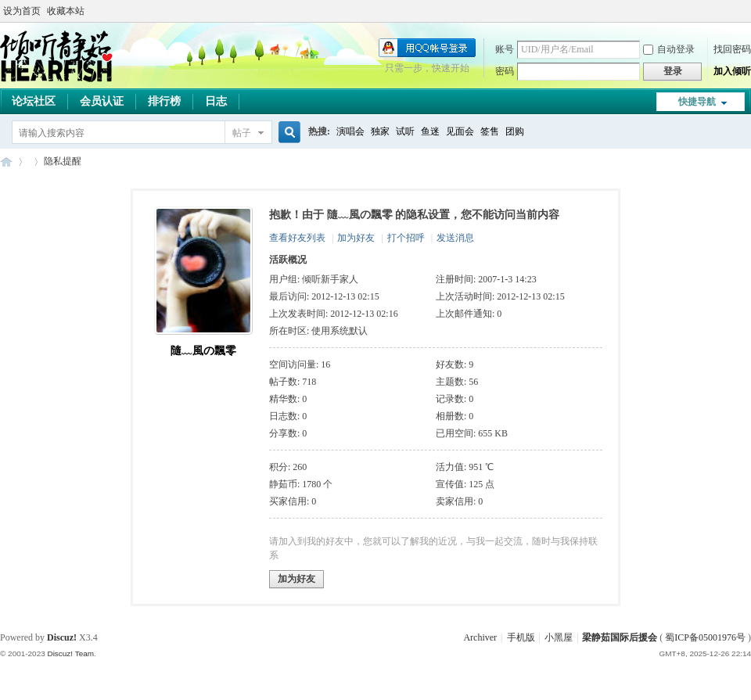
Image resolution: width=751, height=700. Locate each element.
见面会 (460, 131)
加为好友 (356, 238)
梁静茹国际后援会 (620, 637)
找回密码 (732, 49)
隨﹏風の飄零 (203, 351)
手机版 (521, 637)
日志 (216, 101)
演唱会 (350, 131)
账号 (505, 49)
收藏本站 (66, 11)
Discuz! (62, 637)
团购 (515, 131)
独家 (380, 131)
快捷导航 (697, 102)
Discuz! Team (70, 653)
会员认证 (102, 101)
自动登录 (669, 49)
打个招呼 (406, 238)
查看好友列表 (297, 238)
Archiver (480, 637)
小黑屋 (559, 637)
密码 (505, 71)
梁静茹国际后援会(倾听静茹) (6, 162)
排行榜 (164, 101)
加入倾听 (732, 71)
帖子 (242, 133)
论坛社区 (34, 101)
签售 (490, 131)
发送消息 (455, 238)
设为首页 (22, 11)
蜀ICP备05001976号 (705, 637)
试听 (405, 131)
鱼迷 (430, 131)
